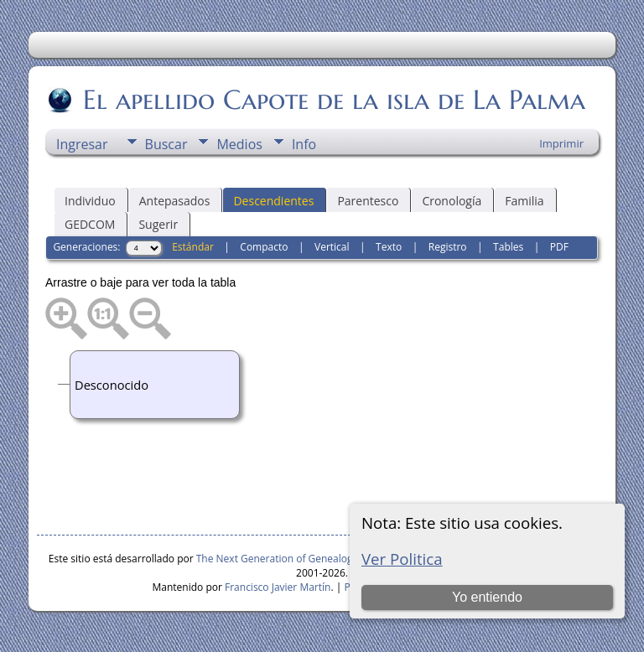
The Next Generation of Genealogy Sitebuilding (306, 559)
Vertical (332, 247)
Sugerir (158, 224)
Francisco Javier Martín (278, 587)
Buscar (166, 144)
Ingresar (82, 144)
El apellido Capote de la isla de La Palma (333, 100)
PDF (559, 247)
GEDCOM (90, 224)
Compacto (264, 247)
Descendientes (273, 201)
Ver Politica (402, 559)
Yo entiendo (487, 597)
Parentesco (368, 201)
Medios (239, 144)
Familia (524, 201)
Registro (448, 247)
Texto (389, 247)
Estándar (193, 247)
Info (304, 144)
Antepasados (175, 201)
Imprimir (561, 143)
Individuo (90, 201)
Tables (508, 247)
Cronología (452, 201)
